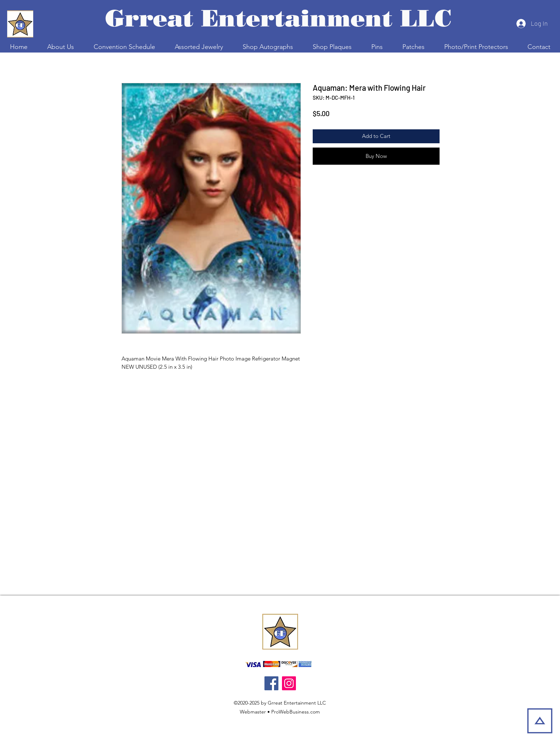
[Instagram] (289, 683)
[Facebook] (271, 683)
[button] (124, 47)
